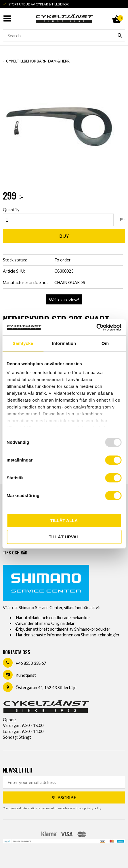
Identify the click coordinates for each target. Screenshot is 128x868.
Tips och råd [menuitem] (15, 553)
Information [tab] (64, 343)
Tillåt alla (64, 520)
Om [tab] (105, 343)
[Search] (120, 36)
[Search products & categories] (64, 36)
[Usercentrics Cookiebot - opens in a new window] (96, 327)
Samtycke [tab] (23, 343)
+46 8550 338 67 (31, 663)
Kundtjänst (26, 675)
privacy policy (92, 808)
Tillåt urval (64, 537)
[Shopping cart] (116, 13)
